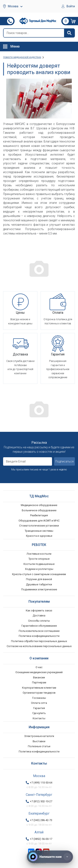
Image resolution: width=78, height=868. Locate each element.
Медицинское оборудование (39, 505)
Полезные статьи (39, 746)
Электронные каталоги (39, 736)
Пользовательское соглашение (39, 631)
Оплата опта (39, 703)
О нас (39, 667)
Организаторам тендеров (39, 693)
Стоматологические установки (39, 526)
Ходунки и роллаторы (39, 569)
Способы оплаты (39, 621)
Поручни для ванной (39, 579)
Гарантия (39, 708)
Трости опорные (39, 559)
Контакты (39, 718)
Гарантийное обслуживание (39, 626)
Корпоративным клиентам (39, 688)
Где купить (39, 713)
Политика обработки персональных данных (39, 641)
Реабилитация (39, 515)
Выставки (39, 741)
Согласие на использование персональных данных (39, 646)
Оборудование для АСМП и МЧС (39, 521)
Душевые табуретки (39, 584)
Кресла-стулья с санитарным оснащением (39, 574)
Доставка (39, 615)
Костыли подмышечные (39, 564)
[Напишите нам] (50, 857)
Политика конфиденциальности (39, 636)
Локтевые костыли (39, 554)
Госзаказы (39, 698)
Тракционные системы (39, 531)
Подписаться (64, 461)
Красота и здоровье (39, 536)
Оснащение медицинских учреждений (39, 672)
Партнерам (39, 682)
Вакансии (39, 677)
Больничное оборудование (39, 510)
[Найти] (69, 33)
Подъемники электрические (39, 589)
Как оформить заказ (39, 610)
